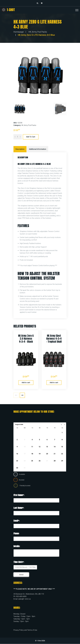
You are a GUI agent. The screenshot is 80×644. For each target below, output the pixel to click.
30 (17, 468)
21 (55, 454)
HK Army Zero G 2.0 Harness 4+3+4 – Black (26, 339)
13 (47, 447)
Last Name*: (19, 508)
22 (62, 454)
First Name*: (19, 495)
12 (40, 447)
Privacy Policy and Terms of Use (25, 630)
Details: (17, 546)
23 (17, 461)
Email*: (16, 521)
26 (40, 461)
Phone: (16, 533)
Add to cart (31, 137)
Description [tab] (20, 149)
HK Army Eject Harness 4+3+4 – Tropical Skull (54, 339)
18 (32, 454)
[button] (42, 3)
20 (47, 454)
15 (62, 447)
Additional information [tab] (38, 149)
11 (32, 447)
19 (40, 454)
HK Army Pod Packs (38, 32)
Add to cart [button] (26, 383)
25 (32, 461)
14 (55, 447)
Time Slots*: (19, 562)
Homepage (19, 32)
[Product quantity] (18, 137)
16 (17, 454)
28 (55, 461)
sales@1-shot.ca (24, 599)
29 (62, 461)
